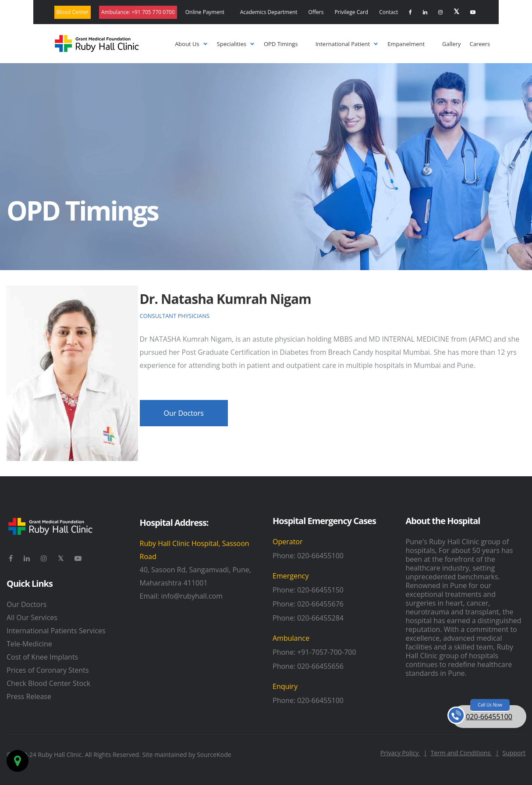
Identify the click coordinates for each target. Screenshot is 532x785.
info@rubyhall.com (192, 596)
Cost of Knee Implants (42, 657)
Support (514, 753)
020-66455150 (320, 590)
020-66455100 (320, 556)
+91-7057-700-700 (326, 652)
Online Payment (205, 12)
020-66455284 (320, 618)
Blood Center (73, 12)
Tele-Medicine (29, 644)
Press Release (29, 696)
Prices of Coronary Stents (48, 670)
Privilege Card (351, 12)
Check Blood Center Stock (48, 683)
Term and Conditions (465, 753)
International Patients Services (56, 631)
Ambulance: (138, 12)
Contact (388, 12)
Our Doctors (27, 604)
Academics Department (269, 12)
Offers (316, 12)
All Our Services (32, 617)
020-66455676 (320, 604)
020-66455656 (320, 666)
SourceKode (214, 755)
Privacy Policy (404, 753)
